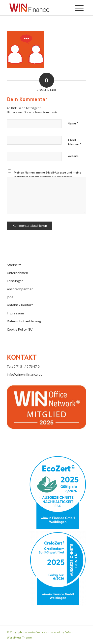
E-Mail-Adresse (75, 142)
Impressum (15, 313)
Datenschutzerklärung (24, 321)
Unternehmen (17, 273)
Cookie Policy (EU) (20, 329)
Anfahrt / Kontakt (20, 305)
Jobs (10, 297)
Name (73, 123)
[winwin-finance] (29, 8)
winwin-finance (35, 632)
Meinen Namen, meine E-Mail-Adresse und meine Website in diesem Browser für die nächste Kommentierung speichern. (48, 176)
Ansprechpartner (20, 289)
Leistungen (15, 281)
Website (73, 156)
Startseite (14, 265)
